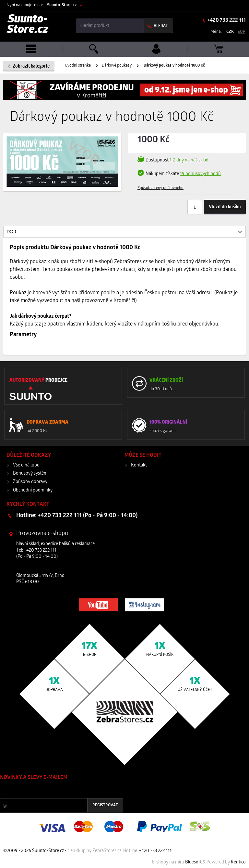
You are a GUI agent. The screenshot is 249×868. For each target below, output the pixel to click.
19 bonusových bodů (200, 174)
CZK (230, 32)
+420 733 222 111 (226, 20)
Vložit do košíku (225, 207)
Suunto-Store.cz (62, 5)
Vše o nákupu (26, 465)
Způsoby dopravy (30, 482)
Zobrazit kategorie (31, 66)
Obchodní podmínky (33, 490)
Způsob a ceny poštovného (160, 188)
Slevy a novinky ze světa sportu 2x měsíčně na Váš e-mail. (55, 790)
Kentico (238, 862)
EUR (242, 32)
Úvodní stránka (78, 66)
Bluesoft (193, 862)
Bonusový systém (30, 473)
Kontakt (139, 465)
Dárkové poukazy (117, 66)
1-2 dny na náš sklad (189, 160)
